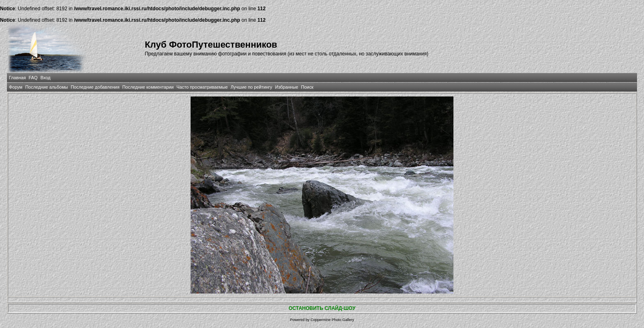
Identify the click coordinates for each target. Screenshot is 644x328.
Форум (16, 87)
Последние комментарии (148, 87)
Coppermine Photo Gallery (332, 320)
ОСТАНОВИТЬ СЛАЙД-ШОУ (322, 308)
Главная (17, 78)
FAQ (33, 78)
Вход (45, 78)
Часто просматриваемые (202, 87)
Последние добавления (95, 87)
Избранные (287, 87)
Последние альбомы (46, 87)
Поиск (307, 87)
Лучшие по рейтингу (252, 87)
